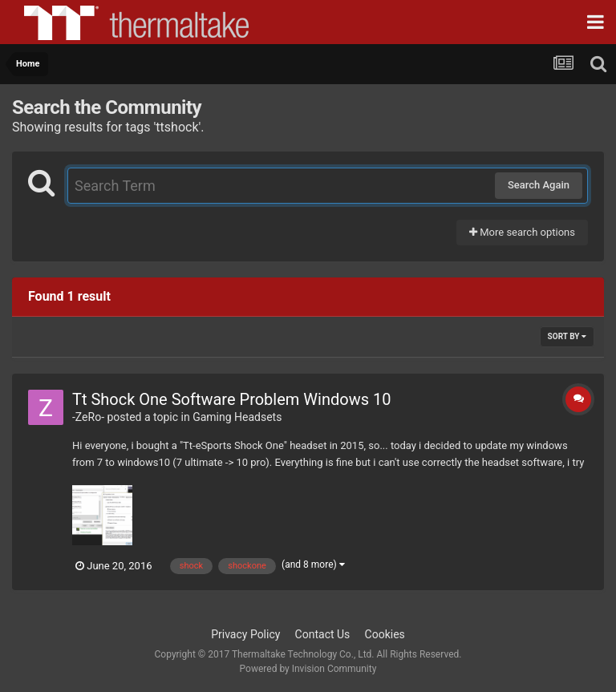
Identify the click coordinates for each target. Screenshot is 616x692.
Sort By (567, 336)
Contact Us (323, 634)
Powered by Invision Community (308, 669)
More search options (522, 232)
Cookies (385, 634)
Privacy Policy (245, 634)
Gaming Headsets (237, 417)
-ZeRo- (88, 417)
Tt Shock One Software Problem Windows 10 (231, 399)
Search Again (539, 185)
